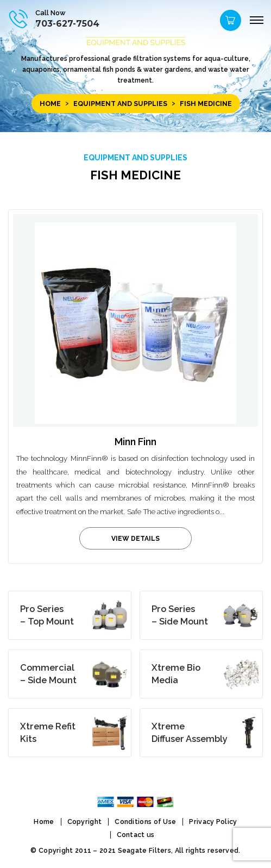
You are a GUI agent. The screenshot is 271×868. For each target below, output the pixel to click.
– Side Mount (180, 615)
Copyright (85, 822)
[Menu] (256, 21)
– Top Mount (47, 615)
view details (135, 539)
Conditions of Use (145, 822)
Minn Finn (135, 442)
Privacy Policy (213, 822)
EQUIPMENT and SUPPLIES (120, 104)
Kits (48, 733)
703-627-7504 (67, 24)
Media (176, 674)
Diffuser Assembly (190, 733)
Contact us (136, 835)
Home (50, 104)
